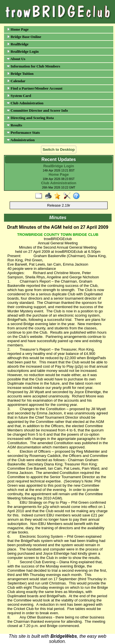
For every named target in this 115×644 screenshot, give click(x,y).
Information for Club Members (33, 66)
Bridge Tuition (20, 74)
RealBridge (18, 44)
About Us (16, 59)
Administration (21, 140)
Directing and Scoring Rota (30, 118)
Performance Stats (23, 133)
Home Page (18, 29)
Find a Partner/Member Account (35, 88)
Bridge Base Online (24, 37)
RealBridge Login (23, 51)
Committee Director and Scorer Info (37, 110)
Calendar (16, 81)
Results (15, 125)
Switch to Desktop (59, 150)
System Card (19, 96)
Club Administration (25, 103)
